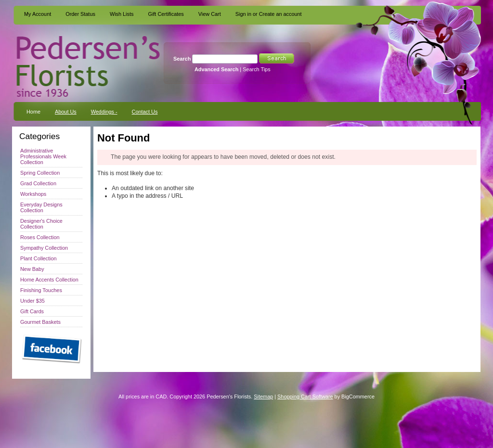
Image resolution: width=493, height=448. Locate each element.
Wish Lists (122, 14)
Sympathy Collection (44, 248)
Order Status (80, 14)
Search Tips (256, 69)
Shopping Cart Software (305, 397)
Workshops (33, 194)
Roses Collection (40, 237)
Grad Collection (38, 183)
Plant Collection (39, 258)
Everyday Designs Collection (41, 207)
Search (182, 59)
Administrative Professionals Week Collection (43, 156)
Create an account (280, 14)
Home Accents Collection (49, 280)
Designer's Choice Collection (41, 224)
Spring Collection (40, 173)
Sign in (243, 14)
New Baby (32, 269)
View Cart (210, 14)
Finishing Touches (41, 290)
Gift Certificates (166, 14)
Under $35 (32, 301)
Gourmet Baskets (40, 322)
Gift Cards (32, 311)
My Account (38, 14)
